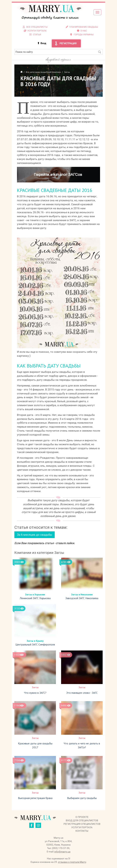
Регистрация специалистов (82, 824)
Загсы (35, 687)
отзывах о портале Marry (72, 862)
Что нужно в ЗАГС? (35, 693)
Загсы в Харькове (35, 594)
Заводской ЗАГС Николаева (82, 598)
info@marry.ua (62, 852)
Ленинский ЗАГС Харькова (35, 598)
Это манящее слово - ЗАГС (82, 693)
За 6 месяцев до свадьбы (35, 535)
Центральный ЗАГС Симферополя (35, 644)
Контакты (82, 831)
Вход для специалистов (82, 820)
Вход (43, 43)
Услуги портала (82, 827)
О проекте (82, 817)
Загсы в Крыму (35, 641)
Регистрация (68, 43)
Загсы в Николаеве (82, 594)
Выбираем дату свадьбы (82, 798)
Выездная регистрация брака (35, 798)
